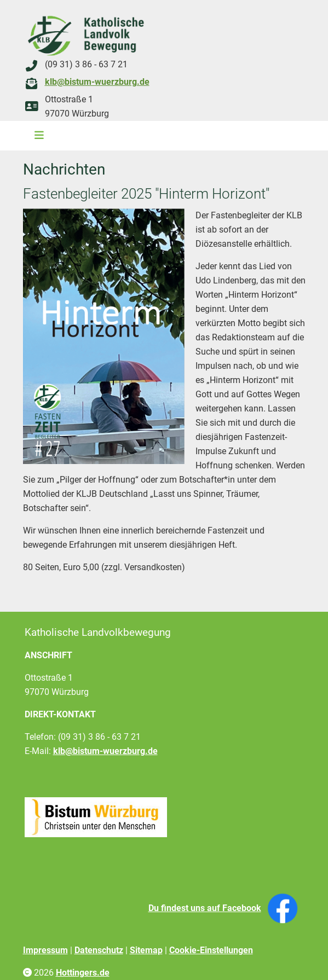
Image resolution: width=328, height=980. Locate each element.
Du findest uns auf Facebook (205, 908)
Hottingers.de (83, 973)
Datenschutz (99, 950)
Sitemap (146, 950)
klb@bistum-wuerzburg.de (97, 82)
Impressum (45, 950)
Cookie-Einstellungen (211, 950)
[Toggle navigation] (36, 136)
